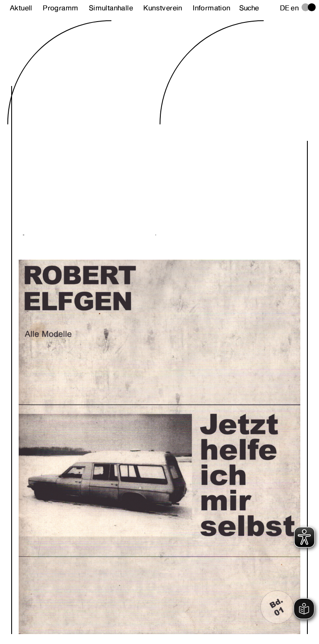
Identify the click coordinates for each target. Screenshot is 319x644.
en (295, 8)
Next (226, 420)
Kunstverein (163, 8)
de (285, 8)
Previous (93, 420)
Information (211, 8)
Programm (60, 8)
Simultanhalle (111, 8)
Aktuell (21, 8)
